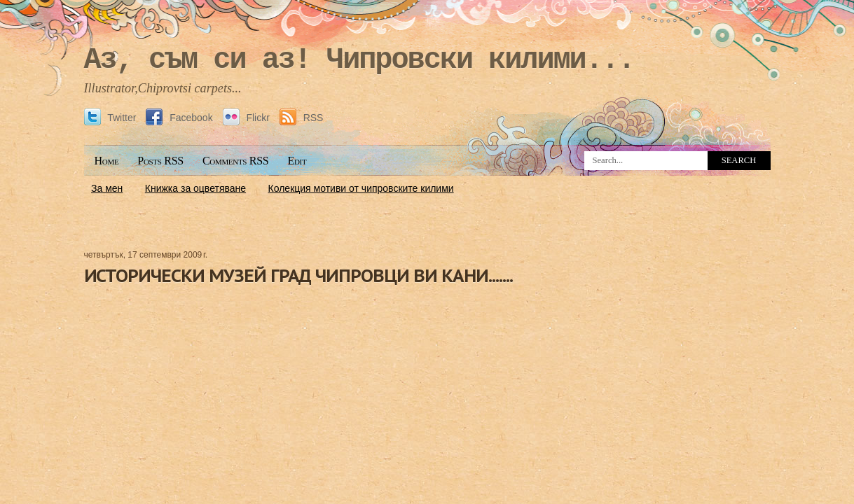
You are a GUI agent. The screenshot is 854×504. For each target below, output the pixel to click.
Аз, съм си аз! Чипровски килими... (359, 60)
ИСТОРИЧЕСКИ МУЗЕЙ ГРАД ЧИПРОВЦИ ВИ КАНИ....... (299, 275)
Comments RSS (236, 161)
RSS (302, 118)
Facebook (180, 118)
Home (107, 161)
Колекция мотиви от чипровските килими (361, 188)
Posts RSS (160, 161)
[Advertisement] (427, 208)
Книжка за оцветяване (195, 188)
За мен (107, 188)
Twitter (112, 118)
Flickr (248, 118)
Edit (297, 161)
